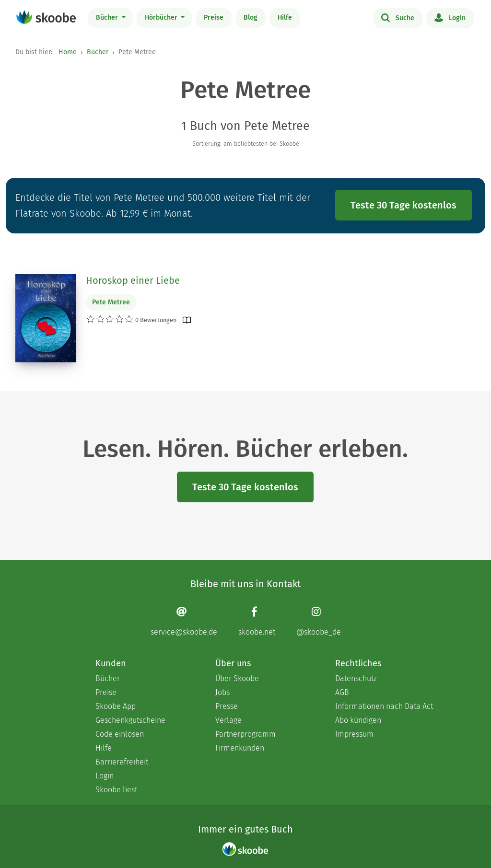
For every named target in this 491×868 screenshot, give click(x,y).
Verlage (228, 720)
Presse (227, 706)
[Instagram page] (319, 621)
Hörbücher (162, 17)
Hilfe (285, 17)
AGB (342, 692)
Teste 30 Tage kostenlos (403, 205)
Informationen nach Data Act (384, 706)
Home (68, 52)
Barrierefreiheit (122, 762)
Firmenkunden (240, 748)
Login (450, 17)
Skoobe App (116, 706)
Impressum (354, 734)
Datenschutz (356, 678)
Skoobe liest (116, 790)
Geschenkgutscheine (130, 720)
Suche (398, 17)
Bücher (108, 17)
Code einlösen (120, 734)
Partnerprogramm (245, 734)
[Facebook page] (257, 621)
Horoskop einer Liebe (133, 280)
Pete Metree (111, 302)
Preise (214, 17)
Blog (251, 17)
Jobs (222, 692)
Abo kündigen (358, 720)
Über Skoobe (237, 678)
